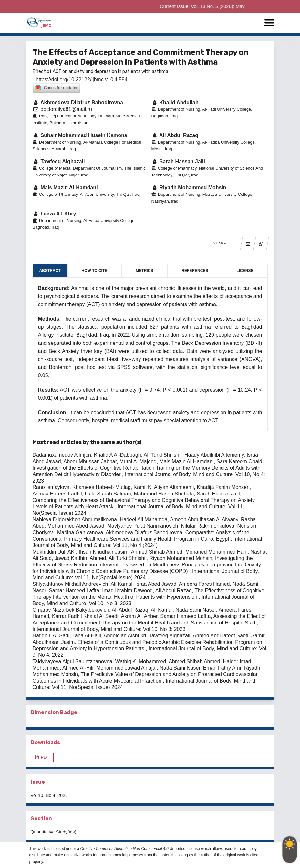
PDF (45, 757)
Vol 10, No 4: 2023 (49, 795)
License (245, 271)
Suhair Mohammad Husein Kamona (80, 135)
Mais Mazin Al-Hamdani (65, 188)
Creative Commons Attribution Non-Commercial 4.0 (124, 849)
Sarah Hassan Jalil (178, 161)
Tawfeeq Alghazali (59, 161)
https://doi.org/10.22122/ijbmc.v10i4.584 (80, 80)
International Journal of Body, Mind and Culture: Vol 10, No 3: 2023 (109, 629)
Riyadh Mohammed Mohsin (189, 188)
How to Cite (95, 271)
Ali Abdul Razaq (175, 135)
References (195, 271)
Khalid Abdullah (175, 102)
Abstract (50, 271)
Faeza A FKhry (54, 214)
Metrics (144, 271)
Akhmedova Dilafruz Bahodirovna (78, 102)
